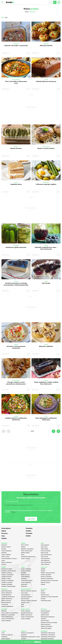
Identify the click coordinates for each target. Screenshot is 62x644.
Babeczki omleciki (46, 45)
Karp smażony (25, 593)
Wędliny (44, 533)
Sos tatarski (5, 599)
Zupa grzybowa (25, 590)
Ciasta (46, 80)
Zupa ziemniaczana (46, 550)
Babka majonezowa (27, 610)
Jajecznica (4, 540)
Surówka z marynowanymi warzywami (16, 347)
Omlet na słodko (6, 542)
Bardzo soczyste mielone (46, 148)
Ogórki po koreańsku (47, 621)
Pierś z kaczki (25, 540)
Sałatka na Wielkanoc (8, 575)
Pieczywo (24, 531)
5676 (32, 431)
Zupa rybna (24, 588)
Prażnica (4, 559)
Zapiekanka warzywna (47, 634)
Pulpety (23, 542)
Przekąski (16, 44)
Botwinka (4, 606)
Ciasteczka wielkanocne (8, 592)
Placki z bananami (7, 557)
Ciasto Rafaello (25, 571)
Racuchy (4, 544)
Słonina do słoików (46, 623)
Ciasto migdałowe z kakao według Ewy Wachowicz (46, 383)
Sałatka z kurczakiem (7, 570)
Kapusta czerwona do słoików (49, 617)
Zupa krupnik (45, 544)
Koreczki (43, 593)
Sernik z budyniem (26, 564)
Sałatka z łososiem (7, 568)
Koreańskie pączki (46, 595)
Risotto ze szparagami (47, 573)
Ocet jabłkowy (45, 608)
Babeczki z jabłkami (46, 346)
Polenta (43, 579)
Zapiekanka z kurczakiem (48, 630)
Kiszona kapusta (45, 606)
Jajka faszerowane (7, 586)
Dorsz (23, 550)
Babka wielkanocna (7, 593)
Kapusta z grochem (26, 592)
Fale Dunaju (46, 283)
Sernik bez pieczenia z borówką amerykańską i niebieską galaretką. (16, 284)
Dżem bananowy (46, 619)
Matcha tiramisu (16, 148)
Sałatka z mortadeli (7, 577)
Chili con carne (5, 636)
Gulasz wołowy (6, 634)
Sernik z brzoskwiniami (8, 614)
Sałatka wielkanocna (7, 601)
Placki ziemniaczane (27, 546)
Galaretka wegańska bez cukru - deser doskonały (46, 248)
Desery (16, 147)
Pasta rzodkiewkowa (7, 612)
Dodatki (4, 531)
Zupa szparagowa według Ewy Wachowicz (46, 419)
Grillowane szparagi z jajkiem (46, 184)
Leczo (3, 628)
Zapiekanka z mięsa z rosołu (49, 636)
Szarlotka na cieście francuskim (50, 592)
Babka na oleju (25, 570)
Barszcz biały (45, 548)
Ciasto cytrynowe (26, 577)
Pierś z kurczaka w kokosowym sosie (16, 82)
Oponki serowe (45, 590)
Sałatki (16, 345)
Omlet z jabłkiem (6, 550)
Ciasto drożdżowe (26, 566)
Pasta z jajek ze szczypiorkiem (10, 608)
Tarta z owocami (26, 606)
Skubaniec (24, 581)
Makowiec (24, 573)
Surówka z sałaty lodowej (9, 566)
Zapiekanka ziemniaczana (48, 632)
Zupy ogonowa (45, 540)
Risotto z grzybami (46, 570)
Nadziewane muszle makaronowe (30, 636)
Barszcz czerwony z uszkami (29, 586)
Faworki (43, 588)
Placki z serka (5, 551)
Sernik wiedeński (6, 615)
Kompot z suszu (25, 597)
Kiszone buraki (45, 615)
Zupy (46, 416)
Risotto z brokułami (46, 571)
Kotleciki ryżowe (45, 577)
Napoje (43, 528)
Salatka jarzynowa (7, 571)
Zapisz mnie (31, 519)
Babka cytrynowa (6, 595)
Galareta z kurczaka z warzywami (16, 45)
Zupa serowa (44, 551)
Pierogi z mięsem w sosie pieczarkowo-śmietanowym (16, 383)
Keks (22, 601)
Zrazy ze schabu (26, 553)
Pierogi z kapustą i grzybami (29, 595)
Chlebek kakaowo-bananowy (46, 81)
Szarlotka (24, 568)
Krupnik (43, 566)
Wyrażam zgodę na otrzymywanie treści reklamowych (19, 505)
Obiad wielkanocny (7, 588)
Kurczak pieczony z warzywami (49, 575)
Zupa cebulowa (45, 559)
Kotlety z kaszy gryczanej (48, 568)
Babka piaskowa (6, 597)
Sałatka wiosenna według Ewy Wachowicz (16, 419)
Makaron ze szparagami (8, 610)
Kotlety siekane (25, 548)
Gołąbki (43, 564)
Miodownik (24, 579)
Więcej (13, 512)
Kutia (23, 599)
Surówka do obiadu (7, 564)
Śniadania (46, 183)
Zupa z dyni (44, 542)
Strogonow (4, 632)
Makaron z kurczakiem (27, 544)
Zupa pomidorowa (46, 557)
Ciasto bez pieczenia (27, 575)
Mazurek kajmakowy (27, 608)
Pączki (43, 586)
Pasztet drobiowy (6, 590)
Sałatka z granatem (7, 579)
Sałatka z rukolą (6, 573)
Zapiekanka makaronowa (28, 551)
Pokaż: (31, 12)
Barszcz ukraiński (46, 546)
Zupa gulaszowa (45, 553)
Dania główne (16, 80)
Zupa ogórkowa (45, 555)
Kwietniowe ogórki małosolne (16, 247)
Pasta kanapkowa (6, 546)
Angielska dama (16, 184)
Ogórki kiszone (45, 610)
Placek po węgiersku (7, 630)
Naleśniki (4, 548)
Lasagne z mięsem (46, 637)
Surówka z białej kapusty (8, 581)
